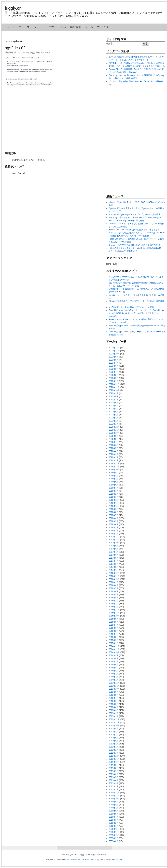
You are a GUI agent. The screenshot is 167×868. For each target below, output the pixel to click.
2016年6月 (114, 591)
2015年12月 (114, 610)
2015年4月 (114, 634)
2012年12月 (114, 719)
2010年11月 (114, 796)
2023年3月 (114, 375)
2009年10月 (114, 835)
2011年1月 (114, 789)
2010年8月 (114, 805)
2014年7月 (114, 661)
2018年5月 (114, 521)
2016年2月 (114, 604)
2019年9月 (114, 473)
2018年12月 (114, 500)
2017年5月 (114, 558)
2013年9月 (114, 692)
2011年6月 (114, 774)
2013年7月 (114, 698)
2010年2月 (114, 823)
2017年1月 (114, 570)
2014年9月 (114, 655)
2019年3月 (114, 491)
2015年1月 (114, 643)
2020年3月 (114, 454)
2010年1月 (114, 826)
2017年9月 (114, 546)
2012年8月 (114, 732)
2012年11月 (114, 722)
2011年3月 (114, 783)
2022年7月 (114, 399)
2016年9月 (114, 582)
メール (89, 27)
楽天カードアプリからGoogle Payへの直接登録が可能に (134, 245)
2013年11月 (114, 686)
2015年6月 (114, 628)
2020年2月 (114, 457)
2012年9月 (114, 729)
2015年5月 (114, 631)
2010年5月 (114, 814)
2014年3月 (114, 674)
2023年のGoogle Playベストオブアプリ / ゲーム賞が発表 (135, 214)
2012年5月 (114, 741)
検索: (109, 44)
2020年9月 (114, 436)
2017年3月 (114, 564)
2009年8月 (114, 841)
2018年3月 (114, 527)
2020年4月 (114, 451)
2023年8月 (114, 360)
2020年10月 (114, 433)
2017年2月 (114, 567)
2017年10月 (114, 543)
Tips (63, 27)
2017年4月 (114, 561)
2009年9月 (114, 838)
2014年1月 (114, 680)
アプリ (53, 27)
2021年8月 (114, 409)
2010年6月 (114, 811)
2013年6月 (114, 701)
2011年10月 (114, 762)
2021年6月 (114, 412)
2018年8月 (114, 512)
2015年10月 (114, 616)
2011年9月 (114, 765)
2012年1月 (114, 753)
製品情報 (75, 27)
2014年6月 (114, 665)
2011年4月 (114, 780)
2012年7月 (114, 735)
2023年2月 (114, 378)
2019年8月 (114, 476)
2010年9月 (114, 802)
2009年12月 (114, 829)
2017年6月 (114, 555)
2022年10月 (114, 390)
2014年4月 (114, 671)
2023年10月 (114, 354)
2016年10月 (114, 579)
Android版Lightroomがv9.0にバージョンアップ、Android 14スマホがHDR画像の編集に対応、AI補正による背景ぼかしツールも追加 (137, 313)
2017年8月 (114, 549)
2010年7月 (114, 808)
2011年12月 (114, 756)
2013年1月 (114, 716)
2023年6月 (114, 366)
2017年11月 (114, 540)
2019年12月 (114, 463)
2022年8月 (114, 396)
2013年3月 (114, 710)
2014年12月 (114, 646)
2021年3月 (114, 418)
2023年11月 (114, 351)
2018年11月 (114, 503)
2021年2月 (114, 421)
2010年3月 (114, 820)
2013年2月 (114, 713)
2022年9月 (114, 393)
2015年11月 (114, 613)
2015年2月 (114, 640)
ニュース (24, 27)
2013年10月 (114, 689)
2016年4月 (114, 598)
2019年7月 (114, 479)
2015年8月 (114, 622)
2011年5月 (114, 777)
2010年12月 (114, 793)
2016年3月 (114, 601)
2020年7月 (114, 442)
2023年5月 (114, 369)
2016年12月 (114, 573)
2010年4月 (114, 817)
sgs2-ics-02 (15, 48)
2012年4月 (114, 744)
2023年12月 (114, 348)
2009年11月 (114, 832)
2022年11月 (114, 387)
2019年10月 (114, 470)
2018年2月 (114, 530)
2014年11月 (114, 649)
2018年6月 (114, 518)
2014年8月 (114, 658)
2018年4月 (114, 524)
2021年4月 (114, 415)
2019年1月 (114, 497)
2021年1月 (114, 424)
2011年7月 (114, 771)
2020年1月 (114, 460)
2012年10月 (114, 725)
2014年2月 (114, 677)
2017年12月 (114, 537)
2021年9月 (114, 406)
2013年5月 (114, 704)
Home (8, 41)
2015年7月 (114, 625)
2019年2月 (114, 494)
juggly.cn (13, 8)
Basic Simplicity (92, 860)
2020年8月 (114, 439)
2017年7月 (114, 552)
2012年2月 (114, 750)
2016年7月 (114, 588)
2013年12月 (114, 683)
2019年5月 (114, 485)
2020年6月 (114, 445)
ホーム (11, 27)
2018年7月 (114, 515)
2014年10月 (114, 652)
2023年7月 (114, 363)
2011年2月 (114, 786)
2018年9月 (114, 509)
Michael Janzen (115, 860)
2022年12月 (114, 384)
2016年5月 (114, 594)
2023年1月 (114, 381)
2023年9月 (114, 357)
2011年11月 (114, 759)
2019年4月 (114, 488)
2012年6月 (114, 738)
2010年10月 (114, 799)
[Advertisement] (54, 119)
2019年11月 (114, 466)
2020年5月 (114, 448)
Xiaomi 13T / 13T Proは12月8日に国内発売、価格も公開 (134, 230)
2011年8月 (114, 768)
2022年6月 (114, 403)
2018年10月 (114, 506)
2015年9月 (114, 619)
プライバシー (105, 27)
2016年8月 (114, 585)
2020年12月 (114, 427)
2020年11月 (114, 430)
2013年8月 (114, 695)
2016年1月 (114, 607)
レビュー (39, 27)
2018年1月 (114, 534)
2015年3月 (114, 637)
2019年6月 (114, 482)
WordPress (72, 860)
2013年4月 (114, 707)
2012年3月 (114, 747)
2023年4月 (114, 372)
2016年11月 (114, 576)
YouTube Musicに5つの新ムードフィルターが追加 (131, 307)
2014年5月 (114, 668)
